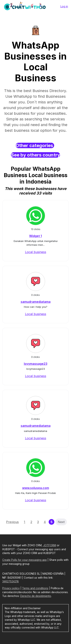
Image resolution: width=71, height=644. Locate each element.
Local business (36, 252)
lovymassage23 (36, 364)
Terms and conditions (35, 588)
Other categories (35, 145)
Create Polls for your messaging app (25, 560)
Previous (12, 522)
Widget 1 (35, 236)
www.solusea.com (36, 488)
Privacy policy (11, 588)
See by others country (35, 155)
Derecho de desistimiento (36, 596)
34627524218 (11, 581)
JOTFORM (50, 545)
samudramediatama (36, 302)
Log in (64, 6)
